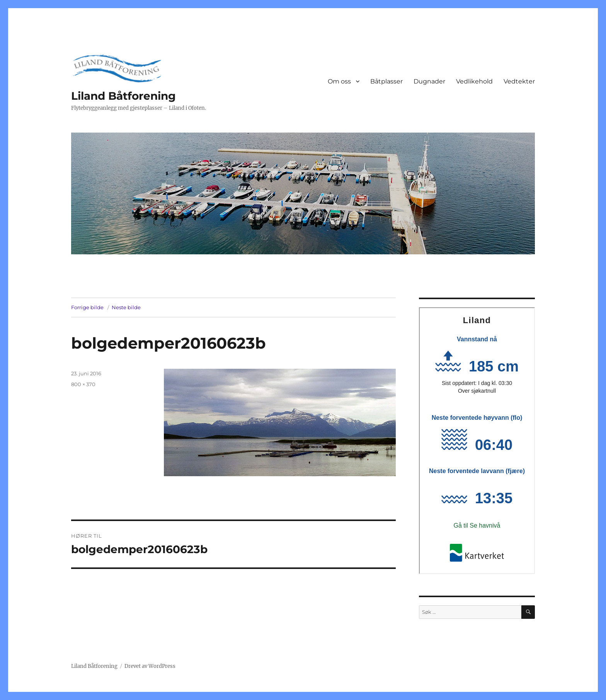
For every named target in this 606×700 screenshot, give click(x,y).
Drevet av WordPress (150, 666)
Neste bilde (126, 307)
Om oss (339, 81)
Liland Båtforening (123, 96)
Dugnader (429, 81)
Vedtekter (519, 81)
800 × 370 (83, 384)
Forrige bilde (87, 307)
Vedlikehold (474, 81)
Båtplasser (386, 81)
